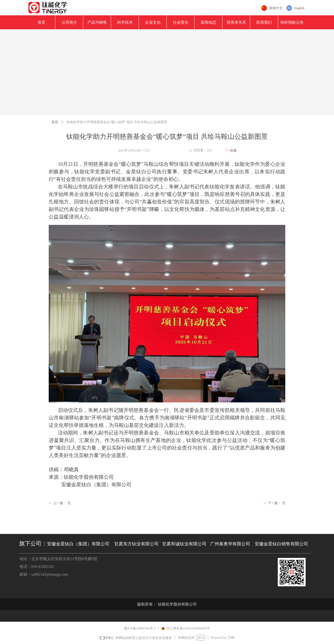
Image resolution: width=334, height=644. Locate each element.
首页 (55, 122)
